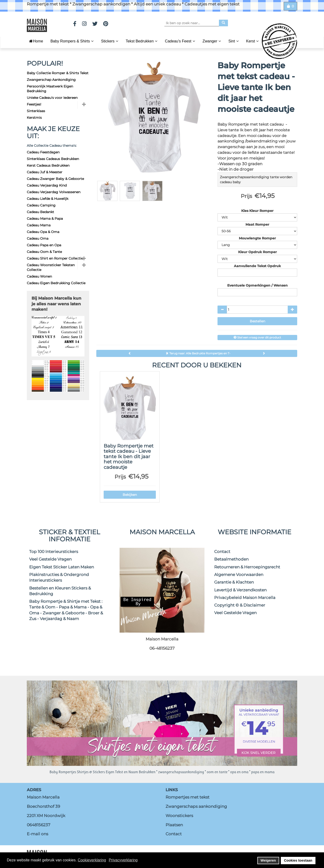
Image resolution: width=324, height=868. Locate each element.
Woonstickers (179, 816)
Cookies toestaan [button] (298, 860)
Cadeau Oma (38, 238)
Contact (222, 552)
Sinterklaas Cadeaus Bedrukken (53, 159)
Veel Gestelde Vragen (50, 559)
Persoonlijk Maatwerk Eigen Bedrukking (50, 89)
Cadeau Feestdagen (43, 152)
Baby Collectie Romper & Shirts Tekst (58, 73)
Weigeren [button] (268, 860)
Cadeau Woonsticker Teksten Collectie (51, 267)
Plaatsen (174, 825)
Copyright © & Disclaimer (240, 605)
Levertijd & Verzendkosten (240, 590)
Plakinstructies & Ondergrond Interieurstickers (59, 577)
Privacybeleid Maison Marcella (245, 598)
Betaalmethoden (231, 559)
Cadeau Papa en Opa (44, 245)
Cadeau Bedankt (40, 212)
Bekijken (130, 495)
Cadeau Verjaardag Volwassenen (54, 192)
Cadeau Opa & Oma (43, 232)
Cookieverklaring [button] (92, 860)
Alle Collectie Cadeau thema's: (52, 146)
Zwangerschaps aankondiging (196, 806)
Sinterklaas (36, 111)
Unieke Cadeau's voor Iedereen (52, 98)
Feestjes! (34, 104)
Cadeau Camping (41, 205)
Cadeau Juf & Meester (45, 172)
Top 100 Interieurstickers (54, 552)
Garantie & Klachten (234, 582)
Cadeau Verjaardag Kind (47, 185)
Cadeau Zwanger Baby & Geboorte (55, 179)
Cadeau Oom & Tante (44, 252)
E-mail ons (37, 834)
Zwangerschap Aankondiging (51, 80)
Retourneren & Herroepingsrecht (247, 567)
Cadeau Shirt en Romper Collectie (55, 258)
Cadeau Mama (39, 225)
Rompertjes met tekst (187, 797)
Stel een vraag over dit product (257, 337)
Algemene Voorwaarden (239, 575)
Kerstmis (34, 118)
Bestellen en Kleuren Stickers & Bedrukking (60, 591)
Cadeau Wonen (39, 276)
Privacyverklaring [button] (123, 860)
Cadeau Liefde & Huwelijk (48, 199)
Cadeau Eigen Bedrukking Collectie (56, 283)
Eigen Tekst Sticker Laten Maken (62, 567)
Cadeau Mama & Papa (45, 219)
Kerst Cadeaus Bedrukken (48, 165)
